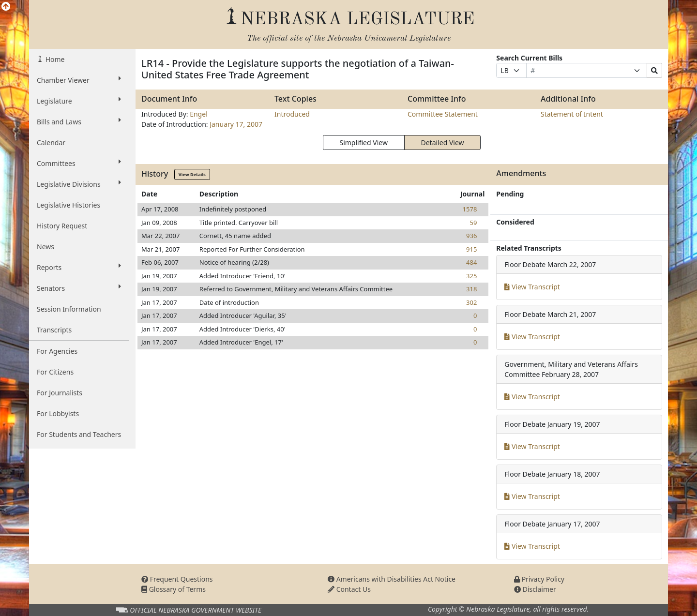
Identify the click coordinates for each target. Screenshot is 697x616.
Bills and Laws (79, 121)
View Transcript (532, 287)
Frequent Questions (177, 579)
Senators (79, 288)
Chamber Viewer (79, 80)
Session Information (69, 309)
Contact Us (349, 589)
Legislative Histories (68, 205)
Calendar (51, 143)
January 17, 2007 (236, 124)
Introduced (292, 114)
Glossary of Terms (174, 589)
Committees (79, 163)
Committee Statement (443, 114)
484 (471, 262)
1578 (470, 209)
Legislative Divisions (79, 184)
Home (54, 59)
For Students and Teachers (79, 434)
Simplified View (363, 143)
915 (471, 249)
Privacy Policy (539, 579)
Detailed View (443, 143)
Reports (79, 267)
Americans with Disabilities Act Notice (392, 579)
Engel (199, 114)
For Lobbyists (58, 413)
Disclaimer (535, 589)
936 (471, 236)
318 (471, 289)
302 (471, 302)
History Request (62, 226)
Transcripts (54, 330)
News (45, 247)
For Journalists (60, 393)
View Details (192, 174)
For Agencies (57, 351)
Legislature (79, 101)
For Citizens (55, 372)
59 (473, 223)
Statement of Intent (572, 114)
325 (471, 276)
